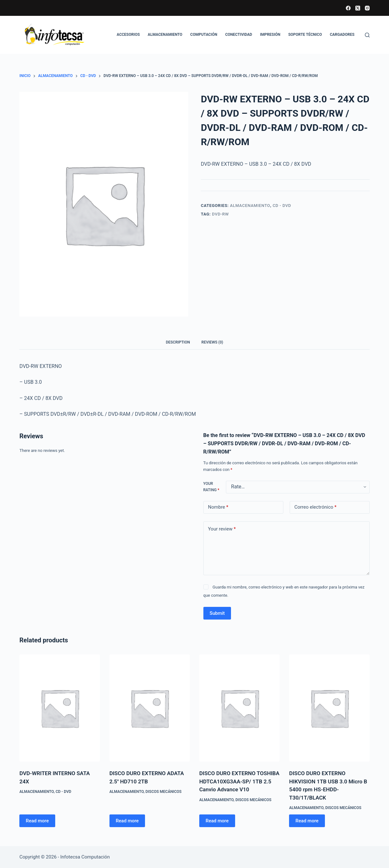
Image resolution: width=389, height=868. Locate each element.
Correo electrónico (316, 507)
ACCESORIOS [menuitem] (128, 35)
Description (178, 342)
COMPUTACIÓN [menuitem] (204, 35)
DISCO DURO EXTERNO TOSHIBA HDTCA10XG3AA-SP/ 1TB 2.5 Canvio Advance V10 (239, 781)
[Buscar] (367, 35)
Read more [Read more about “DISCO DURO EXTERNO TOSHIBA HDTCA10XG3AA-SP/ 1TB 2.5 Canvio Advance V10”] (217, 821)
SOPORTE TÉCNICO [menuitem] (305, 35)
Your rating (211, 487)
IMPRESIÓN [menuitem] (270, 35)
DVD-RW (220, 214)
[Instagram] (367, 8)
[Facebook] (348, 8)
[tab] (178, 342)
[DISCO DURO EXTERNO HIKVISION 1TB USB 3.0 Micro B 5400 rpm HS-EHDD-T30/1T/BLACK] (329, 708)
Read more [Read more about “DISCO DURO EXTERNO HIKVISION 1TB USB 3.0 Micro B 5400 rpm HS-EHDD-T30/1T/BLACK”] (307, 821)
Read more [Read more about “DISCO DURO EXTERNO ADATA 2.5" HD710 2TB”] (127, 821)
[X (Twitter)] (358, 8)
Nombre (218, 507)
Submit (217, 613)
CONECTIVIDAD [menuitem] (239, 35)
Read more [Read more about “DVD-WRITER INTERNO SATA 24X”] (37, 821)
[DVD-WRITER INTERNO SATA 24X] (59, 708)
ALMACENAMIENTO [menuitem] (165, 35)
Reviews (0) (212, 342)
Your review (222, 529)
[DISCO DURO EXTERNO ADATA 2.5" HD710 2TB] (150, 708)
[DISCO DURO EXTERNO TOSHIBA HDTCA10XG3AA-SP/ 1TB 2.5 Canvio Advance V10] (239, 708)
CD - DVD (282, 206)
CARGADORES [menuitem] (342, 35)
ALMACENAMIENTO (250, 206)
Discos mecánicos (164, 792)
